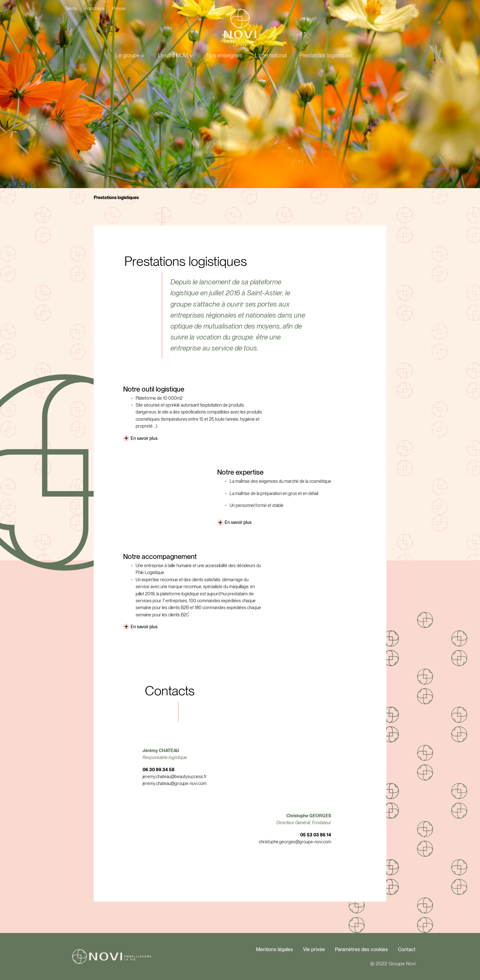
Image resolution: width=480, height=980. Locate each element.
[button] (130, 56)
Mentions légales (274, 949)
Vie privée (314, 949)
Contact (407, 949)
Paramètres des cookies (361, 949)
